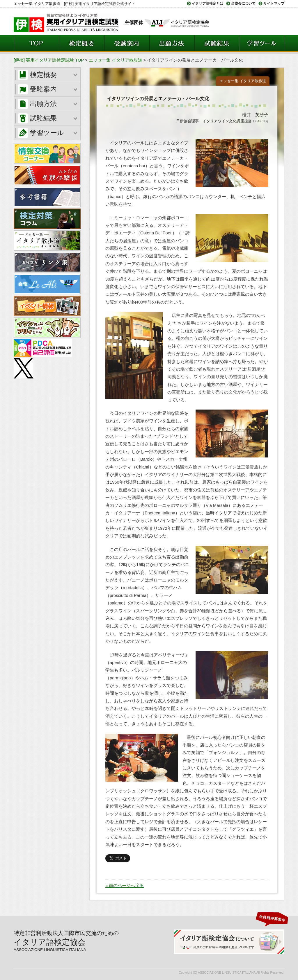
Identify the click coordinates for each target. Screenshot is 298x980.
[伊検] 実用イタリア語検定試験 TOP (49, 60)
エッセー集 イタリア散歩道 (116, 60)
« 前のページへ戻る (125, 886)
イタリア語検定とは (207, 3)
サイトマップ (274, 3)
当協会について (243, 3)
